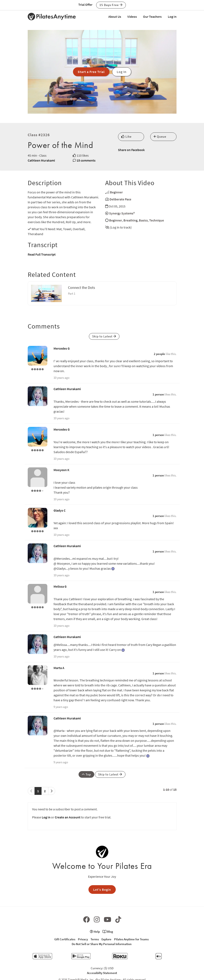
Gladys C (60, 510)
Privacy (83, 939)
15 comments (86, 160)
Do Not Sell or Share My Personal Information (102, 944)
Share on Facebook (131, 150)
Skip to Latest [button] (104, 336)
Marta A (59, 668)
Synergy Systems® (122, 213)
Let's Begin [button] (102, 890)
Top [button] (86, 774)
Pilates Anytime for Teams (131, 939)
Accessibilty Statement (102, 973)
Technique (157, 220)
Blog (108, 932)
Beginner (116, 192)
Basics (143, 220)
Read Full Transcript (42, 254)
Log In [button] (122, 72)
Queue (160, 136)
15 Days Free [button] (111, 5)
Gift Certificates (65, 939)
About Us (115, 17)
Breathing (130, 220)
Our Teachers (152, 17)
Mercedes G (62, 348)
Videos (132, 17)
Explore (106, 939)
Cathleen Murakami (41, 160)
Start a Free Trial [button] (91, 72)
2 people (159, 354)
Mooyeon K (61, 470)
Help (95, 932)
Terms (95, 939)
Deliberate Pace (120, 199)
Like (126, 136)
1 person (158, 394)
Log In (172, 17)
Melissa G (60, 586)
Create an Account (68, 817)
